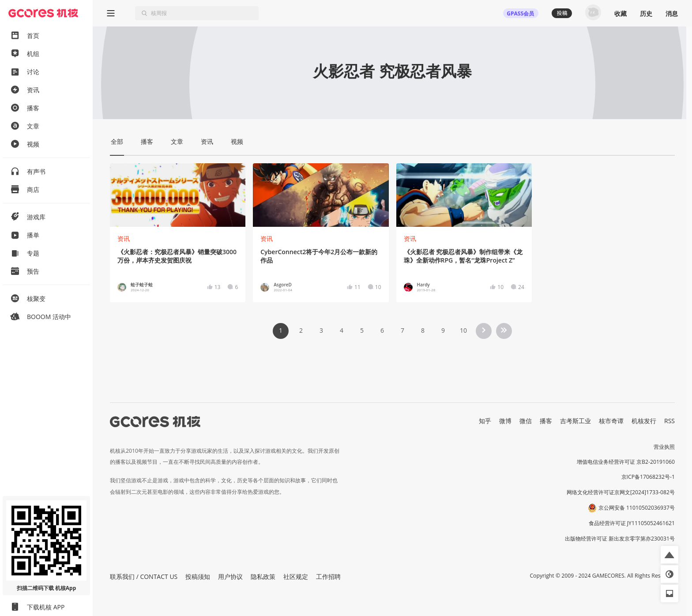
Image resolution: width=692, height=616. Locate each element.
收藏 (621, 13)
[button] (669, 555)
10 (463, 330)
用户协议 (230, 577)
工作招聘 (328, 577)
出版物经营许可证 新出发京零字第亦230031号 (620, 539)
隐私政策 (263, 577)
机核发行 (644, 421)
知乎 (485, 421)
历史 (646, 13)
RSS (669, 421)
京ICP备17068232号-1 (648, 477)
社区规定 (296, 577)
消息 (672, 13)
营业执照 (664, 447)
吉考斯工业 (575, 421)
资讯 (124, 239)
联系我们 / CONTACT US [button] (144, 577)
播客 (546, 421)
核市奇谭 (611, 421)
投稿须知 (198, 577)
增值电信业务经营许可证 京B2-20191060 (626, 462)
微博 (505, 421)
